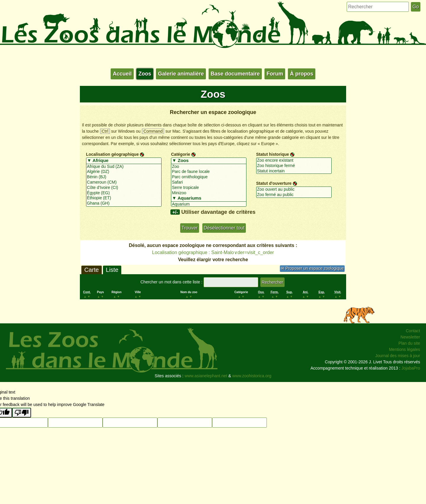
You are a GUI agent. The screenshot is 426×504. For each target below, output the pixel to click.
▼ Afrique (124, 161)
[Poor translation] (22, 413)
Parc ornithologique (209, 177)
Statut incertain (294, 171)
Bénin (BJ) (124, 177)
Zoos (145, 74)
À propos (302, 74)
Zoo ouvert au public (294, 190)
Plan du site (409, 343)
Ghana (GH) (124, 203)
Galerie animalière (181, 74)
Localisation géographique (112, 154)
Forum (275, 74)
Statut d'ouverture (274, 183)
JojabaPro (411, 368)
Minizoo (209, 193)
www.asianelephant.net (206, 376)
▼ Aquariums (209, 198)
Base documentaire (235, 74)
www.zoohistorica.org (252, 376)
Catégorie (181, 154)
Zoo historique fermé (294, 166)
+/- (175, 212)
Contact (413, 331)
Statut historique (273, 154)
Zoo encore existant (294, 160)
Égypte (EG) (124, 193)
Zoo (209, 167)
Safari (209, 182)
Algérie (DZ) (124, 172)
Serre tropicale (209, 188)
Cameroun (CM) (124, 182)
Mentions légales (405, 349)
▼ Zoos (209, 161)
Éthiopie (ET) (124, 198)
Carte (92, 270)
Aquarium (209, 204)
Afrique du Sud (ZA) (124, 167)
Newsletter (410, 337)
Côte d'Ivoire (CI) (124, 188)
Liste (112, 270)
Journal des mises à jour (398, 356)
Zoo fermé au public (294, 195)
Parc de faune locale (209, 172)
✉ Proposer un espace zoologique (312, 268)
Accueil (122, 74)
